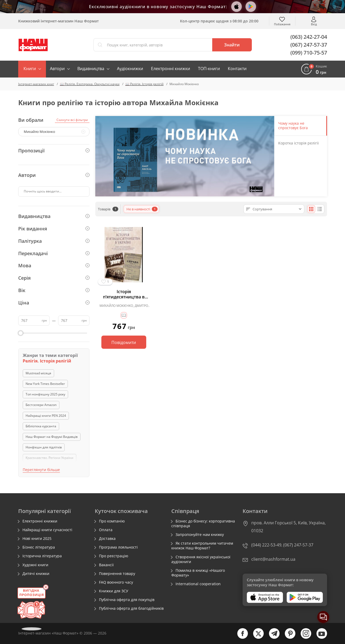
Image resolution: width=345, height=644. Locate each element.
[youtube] (319, 638)
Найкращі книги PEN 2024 (46, 416)
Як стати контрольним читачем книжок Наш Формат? (202, 546)
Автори (57, 69)
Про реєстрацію (114, 556)
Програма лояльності (118, 547)
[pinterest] (287, 638)
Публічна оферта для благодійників (131, 608)
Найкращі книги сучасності (47, 530)
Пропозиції (54, 151)
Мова (54, 265)
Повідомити (124, 342)
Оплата (106, 530)
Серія (54, 278)
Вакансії (106, 565)
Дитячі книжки (36, 574)
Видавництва (91, 69)
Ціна (54, 303)
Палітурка (54, 241)
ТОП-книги (209, 69)
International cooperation (198, 584)
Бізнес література (39, 547)
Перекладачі (54, 253)
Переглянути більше (41, 470)
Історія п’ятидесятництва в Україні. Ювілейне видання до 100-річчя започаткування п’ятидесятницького (124, 294)
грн (44, 320)
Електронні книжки (171, 69)
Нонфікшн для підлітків (44, 447)
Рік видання (54, 229)
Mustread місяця (38, 373)
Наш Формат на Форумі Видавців (52, 437)
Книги (30, 69)
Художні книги (35, 565)
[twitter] (256, 638)
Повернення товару (117, 574)
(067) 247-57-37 (309, 45)
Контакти (237, 69)
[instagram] (303, 638)
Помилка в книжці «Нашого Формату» (198, 573)
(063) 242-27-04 (309, 37)
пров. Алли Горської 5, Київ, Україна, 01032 (289, 527)
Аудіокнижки (130, 69)
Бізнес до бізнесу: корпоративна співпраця (203, 524)
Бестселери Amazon (41, 405)
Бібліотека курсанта (41, 426)
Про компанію (112, 521)
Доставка (107, 539)
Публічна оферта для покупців (127, 600)
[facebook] (240, 638)
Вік (54, 290)
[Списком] (320, 209)
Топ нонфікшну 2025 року (45, 394)
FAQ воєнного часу (116, 582)
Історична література (42, 556)
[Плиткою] (311, 209)
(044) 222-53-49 (266, 545)
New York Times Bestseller (45, 384)
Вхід (314, 24)
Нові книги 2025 (37, 539)
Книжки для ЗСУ (114, 591)
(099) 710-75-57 (309, 53)
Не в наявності (142, 209)
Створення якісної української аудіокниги (201, 559)
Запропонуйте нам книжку (200, 535)
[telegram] (272, 638)
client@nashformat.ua (273, 559)
